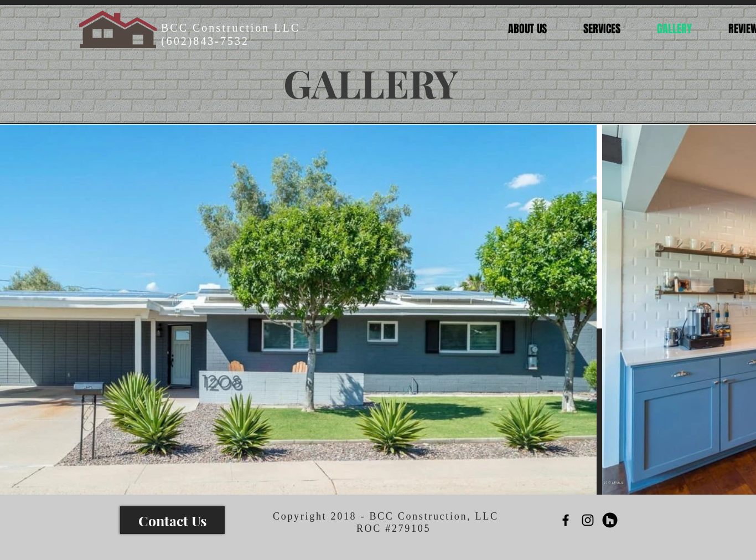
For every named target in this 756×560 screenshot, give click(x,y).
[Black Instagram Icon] (588, 520)
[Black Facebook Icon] (566, 520)
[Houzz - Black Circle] (610, 520)
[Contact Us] (172, 520)
